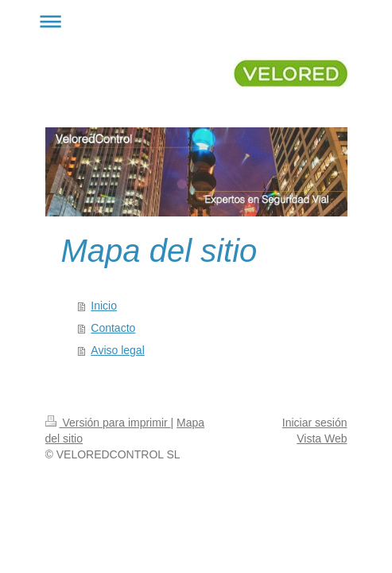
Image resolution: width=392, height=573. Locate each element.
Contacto (113, 328)
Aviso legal (117, 350)
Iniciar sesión (315, 423)
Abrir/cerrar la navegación (196, 21)
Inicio (104, 306)
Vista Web (322, 439)
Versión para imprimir (108, 423)
